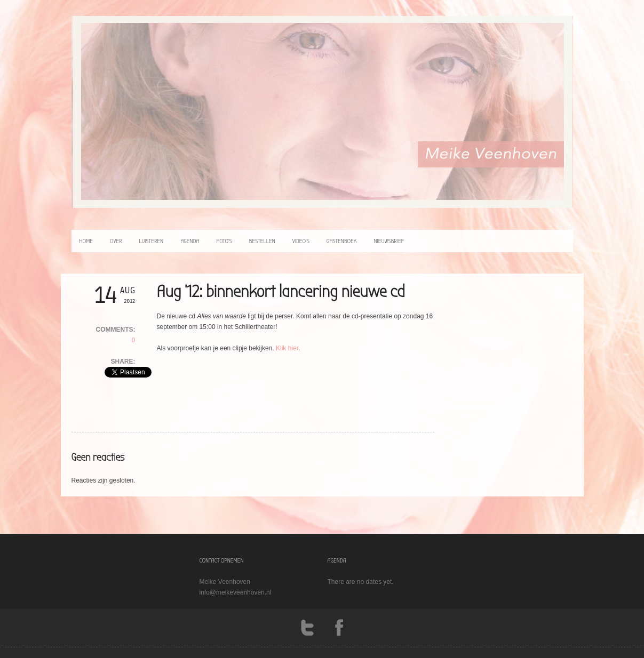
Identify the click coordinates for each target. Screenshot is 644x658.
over (116, 241)
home (86, 241)
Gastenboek (342, 241)
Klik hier (287, 348)
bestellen (262, 241)
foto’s (224, 241)
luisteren (152, 241)
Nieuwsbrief (389, 241)
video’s (301, 241)
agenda (190, 241)
